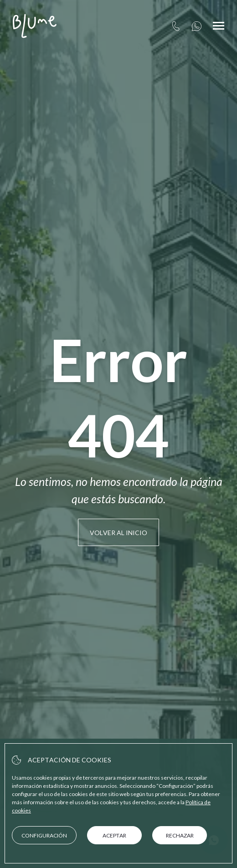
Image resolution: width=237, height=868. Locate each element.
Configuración (44, 835)
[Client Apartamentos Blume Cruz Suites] (35, 26)
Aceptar (114, 835)
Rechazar (180, 835)
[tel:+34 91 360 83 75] (176, 26)
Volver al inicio (118, 533)
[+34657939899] (197, 26)
